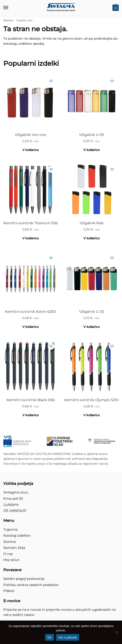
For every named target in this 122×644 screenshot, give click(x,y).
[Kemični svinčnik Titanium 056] (30, 190)
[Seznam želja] (51, 81)
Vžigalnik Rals (92, 223)
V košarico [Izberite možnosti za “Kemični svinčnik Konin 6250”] (30, 327)
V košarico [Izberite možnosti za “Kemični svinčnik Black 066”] (30, 415)
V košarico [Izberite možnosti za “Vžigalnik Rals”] (91, 238)
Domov (8, 20)
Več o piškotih (68, 637)
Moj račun (11, 560)
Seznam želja (14, 548)
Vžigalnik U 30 (92, 312)
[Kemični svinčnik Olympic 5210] (91, 367)
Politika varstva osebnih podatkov (31, 585)
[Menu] (10, 8)
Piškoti (9, 591)
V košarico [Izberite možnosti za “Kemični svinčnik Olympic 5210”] (91, 415)
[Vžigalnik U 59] (91, 102)
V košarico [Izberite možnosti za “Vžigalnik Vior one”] (30, 150)
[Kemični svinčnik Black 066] (30, 367)
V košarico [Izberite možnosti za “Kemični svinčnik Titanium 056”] (30, 238)
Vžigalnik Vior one (30, 135)
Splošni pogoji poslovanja (24, 579)
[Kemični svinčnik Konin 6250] (30, 278)
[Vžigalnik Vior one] (30, 102)
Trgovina (10, 529)
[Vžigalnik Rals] (91, 190)
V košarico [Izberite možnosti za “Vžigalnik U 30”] (91, 327)
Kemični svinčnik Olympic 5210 (91, 400)
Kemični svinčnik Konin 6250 (30, 312)
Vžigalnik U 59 (91, 135)
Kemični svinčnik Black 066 (31, 400)
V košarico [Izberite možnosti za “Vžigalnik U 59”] (91, 150)
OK (49, 637)
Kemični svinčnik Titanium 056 (30, 223)
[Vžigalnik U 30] (91, 278)
